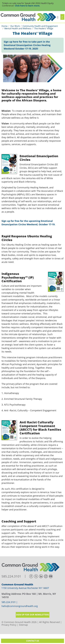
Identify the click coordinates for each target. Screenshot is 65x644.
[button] (58, 17)
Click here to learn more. (27, 6)
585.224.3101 (11, 576)
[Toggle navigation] (62, 17)
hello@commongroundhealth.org (20, 606)
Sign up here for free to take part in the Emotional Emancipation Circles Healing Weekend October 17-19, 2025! (27, 45)
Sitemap (23, 625)
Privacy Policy (9, 625)
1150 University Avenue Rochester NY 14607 (25, 588)
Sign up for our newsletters (32, 615)
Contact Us (33, 641)
